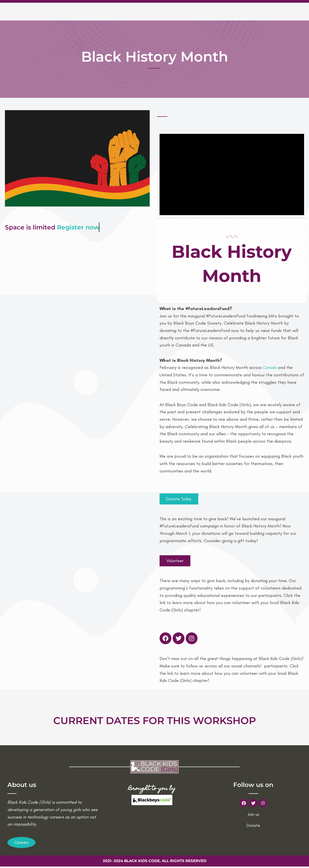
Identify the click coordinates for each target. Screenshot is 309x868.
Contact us (260, 11)
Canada (270, 367)
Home (120, 11)
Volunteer (228, 11)
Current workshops (185, 11)
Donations (291, 11)
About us (144, 11)
